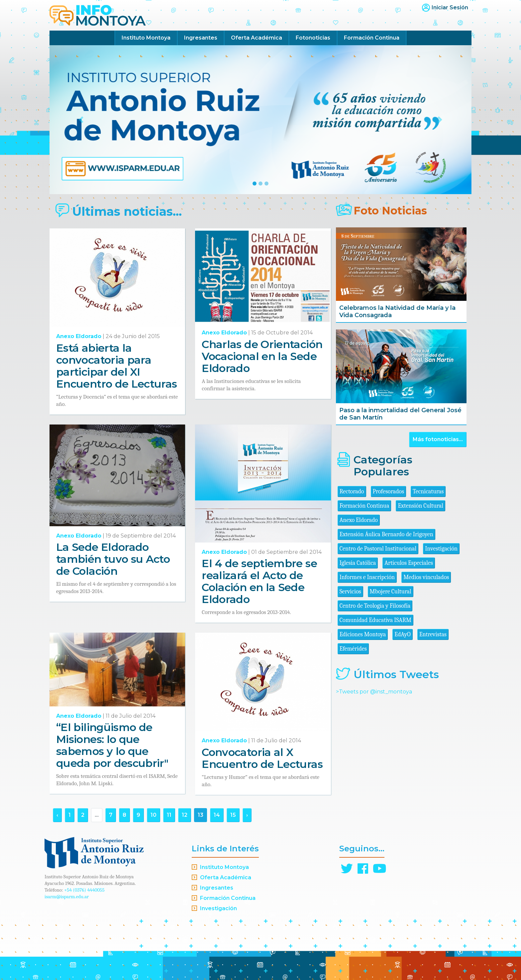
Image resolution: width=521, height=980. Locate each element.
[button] (81, 120)
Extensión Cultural (420, 506)
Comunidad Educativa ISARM (375, 620)
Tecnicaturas (428, 491)
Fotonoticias (313, 38)
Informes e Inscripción (367, 577)
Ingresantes (201, 38)
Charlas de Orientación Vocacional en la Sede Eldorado (262, 356)
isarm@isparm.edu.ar (67, 897)
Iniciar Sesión (450, 7)
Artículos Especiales (409, 563)
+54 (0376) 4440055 (84, 890)
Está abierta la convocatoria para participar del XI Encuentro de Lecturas (117, 366)
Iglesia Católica (358, 563)
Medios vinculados (426, 577)
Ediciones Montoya (363, 634)
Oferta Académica (257, 38)
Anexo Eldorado (79, 336)
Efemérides (353, 649)
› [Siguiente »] (247, 815)
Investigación (441, 549)
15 (233, 815)
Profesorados (388, 491)
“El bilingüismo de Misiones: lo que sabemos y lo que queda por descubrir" (112, 745)
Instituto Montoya (146, 38)
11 (169, 815)
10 (154, 815)
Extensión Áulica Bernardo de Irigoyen (386, 534)
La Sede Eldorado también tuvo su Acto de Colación (113, 559)
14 (217, 815)
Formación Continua (372, 38)
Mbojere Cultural (391, 592)
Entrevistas (433, 634)
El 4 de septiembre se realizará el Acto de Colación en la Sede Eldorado (259, 581)
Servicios (350, 592)
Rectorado (352, 491)
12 (185, 815)
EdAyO (403, 634)
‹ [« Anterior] (57, 815)
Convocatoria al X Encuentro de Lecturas (262, 758)
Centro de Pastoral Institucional (378, 549)
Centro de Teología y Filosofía (375, 606)
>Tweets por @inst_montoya (374, 692)
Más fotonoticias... (438, 439)
